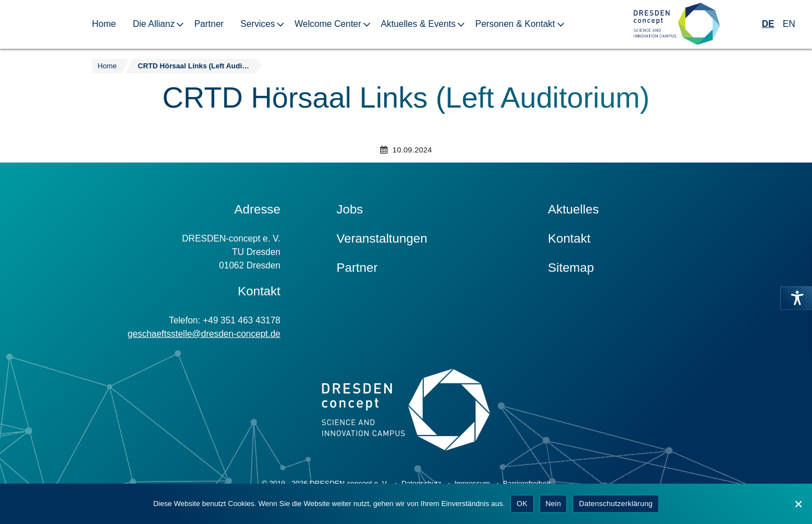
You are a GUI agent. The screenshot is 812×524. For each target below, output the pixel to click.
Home (104, 24)
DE (768, 24)
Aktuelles (573, 209)
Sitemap (571, 268)
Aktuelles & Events (418, 24)
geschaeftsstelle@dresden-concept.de (204, 334)
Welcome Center (328, 24)
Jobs (350, 209)
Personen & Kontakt (515, 24)
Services (258, 24)
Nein (553, 504)
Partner (209, 24)
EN (789, 24)
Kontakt (569, 238)
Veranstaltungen (382, 238)
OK (522, 504)
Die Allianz (154, 24)
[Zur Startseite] (677, 24)
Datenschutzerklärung (615, 504)
